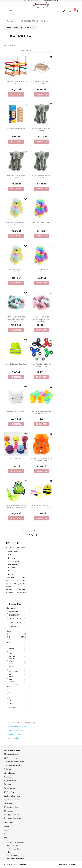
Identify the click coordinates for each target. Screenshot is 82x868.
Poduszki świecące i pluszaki (18, 727)
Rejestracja (7, 777)
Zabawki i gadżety (14, 738)
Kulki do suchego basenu (16, 730)
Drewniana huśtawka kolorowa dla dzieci (16, 82)
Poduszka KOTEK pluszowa (16, 411)
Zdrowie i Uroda (14, 561)
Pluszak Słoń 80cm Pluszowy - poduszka (41, 130)
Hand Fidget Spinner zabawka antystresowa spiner (41, 365)
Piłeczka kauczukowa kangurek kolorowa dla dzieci (41, 412)
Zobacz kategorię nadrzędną (20, 27)
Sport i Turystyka (13, 552)
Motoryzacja (12, 555)
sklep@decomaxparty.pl (15, 859)
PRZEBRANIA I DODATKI (16, 590)
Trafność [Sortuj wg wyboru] (39, 50)
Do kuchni (11, 571)
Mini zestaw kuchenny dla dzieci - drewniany (41, 82)
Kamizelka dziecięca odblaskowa (16, 364)
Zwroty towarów (9, 822)
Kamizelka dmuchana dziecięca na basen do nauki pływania (41, 459)
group (73, 864)
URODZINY (10, 578)
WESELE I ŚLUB (12, 581)
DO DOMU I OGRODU (15, 547)
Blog (5, 838)
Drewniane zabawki (14, 734)
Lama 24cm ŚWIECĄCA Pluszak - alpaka (16, 271)
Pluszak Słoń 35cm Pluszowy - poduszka (41, 177)
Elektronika (12, 558)
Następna (33, 535)
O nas (6, 834)
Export (8, 587)
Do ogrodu (12, 568)
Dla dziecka (12, 564)
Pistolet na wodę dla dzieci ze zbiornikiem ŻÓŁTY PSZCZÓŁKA (41, 506)
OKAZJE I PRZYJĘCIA (14, 584)
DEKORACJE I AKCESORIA (16, 593)
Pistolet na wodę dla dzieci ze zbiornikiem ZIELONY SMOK (16, 506)
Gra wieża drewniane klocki (16, 129)
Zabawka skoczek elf (16, 458)
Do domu (11, 574)
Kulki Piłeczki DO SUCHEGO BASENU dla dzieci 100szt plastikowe (16, 319)
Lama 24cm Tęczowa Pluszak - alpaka (16, 224)
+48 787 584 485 (13, 855)
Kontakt (6, 830)
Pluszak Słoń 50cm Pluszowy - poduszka (16, 177)
